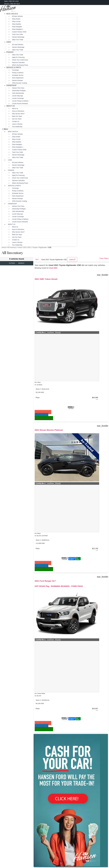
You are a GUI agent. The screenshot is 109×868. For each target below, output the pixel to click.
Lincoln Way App (17, 96)
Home (4, 247)
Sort (37, 259)
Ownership (11, 85)
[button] (39, 129)
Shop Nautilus (17, 24)
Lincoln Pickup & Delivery (20, 101)
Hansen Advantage (18, 37)
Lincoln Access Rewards (20, 104)
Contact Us (16, 121)
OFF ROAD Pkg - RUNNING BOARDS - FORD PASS (95, 287)
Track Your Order (18, 34)
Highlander (43, 247)
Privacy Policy (54, 775)
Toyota (35, 247)
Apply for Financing (18, 57)
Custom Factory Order (19, 32)
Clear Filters (104, 258)
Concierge (15, 70)
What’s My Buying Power (20, 183)
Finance (10, 52)
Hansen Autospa (17, 80)
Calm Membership (18, 93)
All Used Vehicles (18, 45)
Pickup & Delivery (18, 73)
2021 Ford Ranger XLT (96, 279)
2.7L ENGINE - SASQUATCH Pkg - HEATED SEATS (69, 497)
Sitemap (54, 777)
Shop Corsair (16, 21)
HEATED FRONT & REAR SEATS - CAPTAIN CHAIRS (44, 497)
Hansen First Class (18, 88)
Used (9, 42)
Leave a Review (17, 124)
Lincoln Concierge (18, 98)
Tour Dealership (17, 127)
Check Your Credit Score (20, 60)
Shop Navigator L (18, 29)
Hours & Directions (18, 111)
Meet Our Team (17, 116)
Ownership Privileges (19, 91)
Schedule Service (18, 75)
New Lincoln (12, 14)
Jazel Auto (75, 780)
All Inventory (12, 247)
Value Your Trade (18, 40)
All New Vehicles (17, 16)
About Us (10, 106)
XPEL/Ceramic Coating (20, 83)
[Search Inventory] (36, 783)
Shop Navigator (17, 27)
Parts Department (18, 78)
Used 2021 (53, 268)
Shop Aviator (16, 19)
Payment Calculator (18, 62)
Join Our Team (17, 119)
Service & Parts (14, 67)
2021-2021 (27, 247)
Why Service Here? (18, 114)
